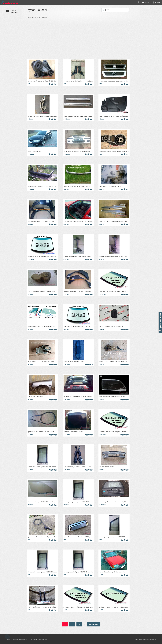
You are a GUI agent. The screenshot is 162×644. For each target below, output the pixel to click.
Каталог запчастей (14, 12)
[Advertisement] (81, 39)
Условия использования (39, 639)
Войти (158, 2)
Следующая (93, 624)
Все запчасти (32, 18)
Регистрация (145, 2)
